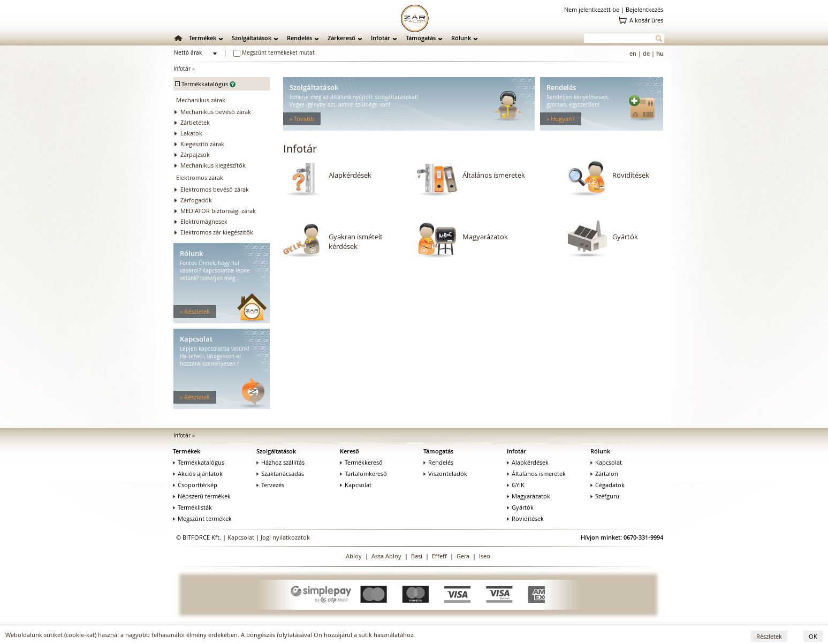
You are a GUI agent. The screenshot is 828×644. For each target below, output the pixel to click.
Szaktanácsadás (280, 473)
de (646, 53)
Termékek (203, 38)
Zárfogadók (196, 200)
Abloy (354, 556)
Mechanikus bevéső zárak (216, 112)
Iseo (485, 556)
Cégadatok (607, 485)
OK (813, 636)
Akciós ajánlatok (198, 473)
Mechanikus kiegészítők (213, 165)
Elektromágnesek (204, 221)
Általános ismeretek (494, 175)
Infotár (381, 38)
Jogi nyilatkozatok (285, 537)
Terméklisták (192, 507)
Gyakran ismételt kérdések (356, 241)
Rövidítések (631, 175)
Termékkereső (361, 462)
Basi (417, 556)
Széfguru (605, 496)
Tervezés (270, 485)
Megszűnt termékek (202, 518)
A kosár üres (646, 20)
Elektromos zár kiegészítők (217, 232)
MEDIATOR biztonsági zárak (218, 211)
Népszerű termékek (202, 496)
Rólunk (461, 38)
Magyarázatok (485, 237)
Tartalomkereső (363, 473)
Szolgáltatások (252, 38)
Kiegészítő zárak (202, 144)
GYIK (516, 485)
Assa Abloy (386, 556)
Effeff (439, 556)
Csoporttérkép (195, 485)
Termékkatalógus (199, 462)
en (633, 53)
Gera (463, 556)
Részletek (769, 636)
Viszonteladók (445, 473)
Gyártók (625, 237)
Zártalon (604, 473)
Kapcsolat (356, 485)
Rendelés (299, 38)
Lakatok (191, 133)
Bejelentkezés (644, 9)
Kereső (350, 451)
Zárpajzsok (195, 154)
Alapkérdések (350, 175)
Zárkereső (341, 38)
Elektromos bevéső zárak (215, 189)
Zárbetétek (195, 122)
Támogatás (421, 38)
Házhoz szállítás (280, 462)
